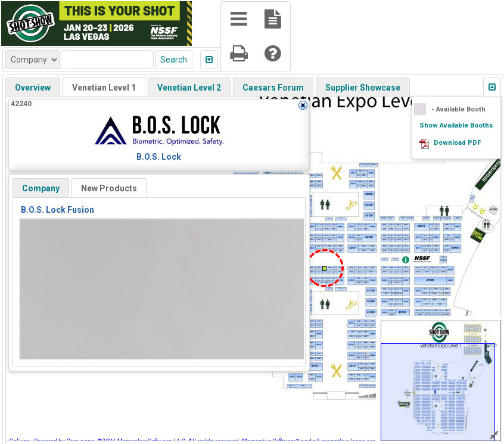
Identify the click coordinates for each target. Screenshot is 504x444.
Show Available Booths (456, 125)
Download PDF (457, 143)
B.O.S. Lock (159, 157)
